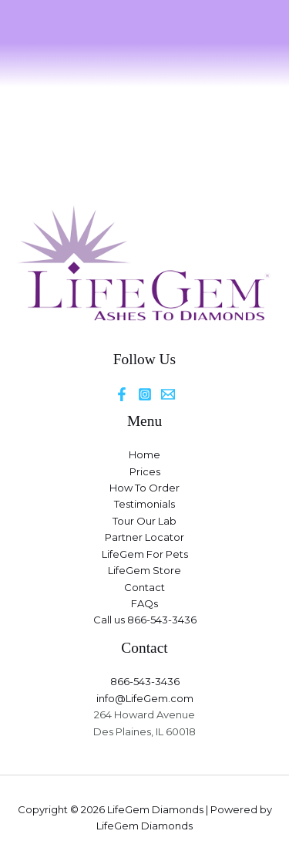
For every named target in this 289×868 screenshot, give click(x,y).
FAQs (144, 603)
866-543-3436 (145, 681)
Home (144, 454)
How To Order (144, 488)
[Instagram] (145, 394)
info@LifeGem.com (145, 698)
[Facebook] (122, 394)
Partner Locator (144, 537)
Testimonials (144, 504)
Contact (144, 587)
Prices (145, 471)
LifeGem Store (144, 570)
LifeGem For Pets (145, 554)
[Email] (168, 394)
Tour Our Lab (144, 521)
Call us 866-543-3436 (145, 620)
